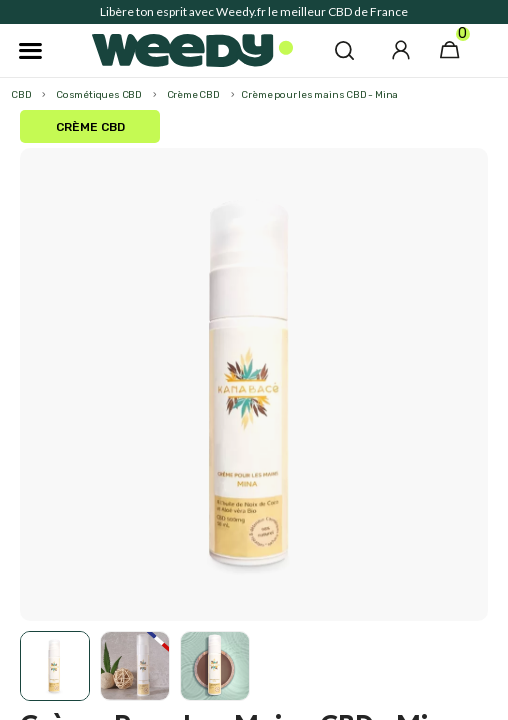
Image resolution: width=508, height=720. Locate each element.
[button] (344, 50)
